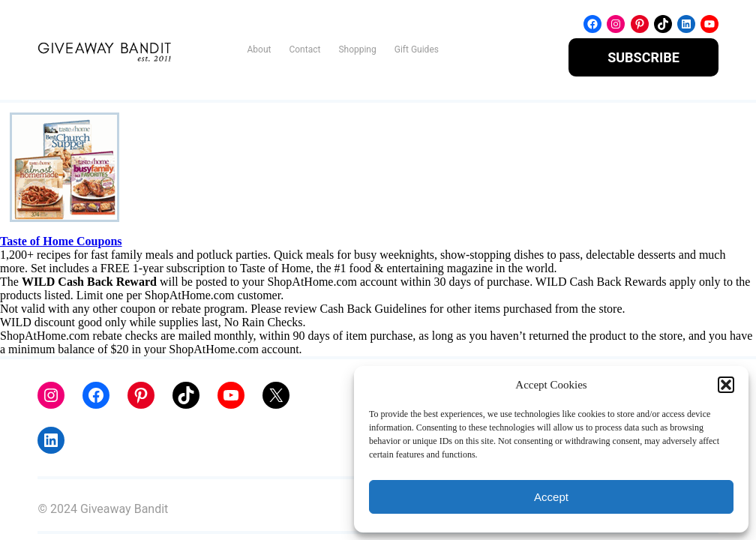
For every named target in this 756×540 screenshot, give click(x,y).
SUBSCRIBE (643, 57)
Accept (551, 497)
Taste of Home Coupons (61, 241)
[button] (726, 385)
